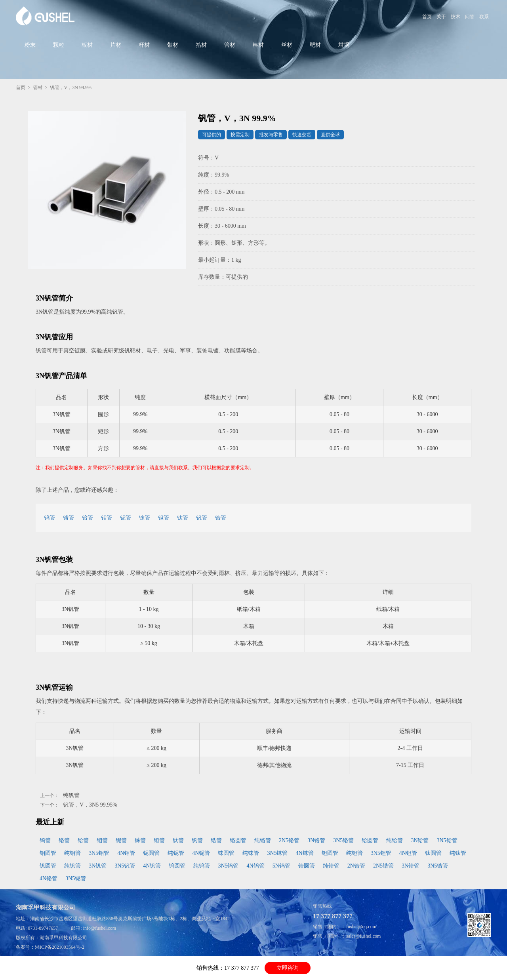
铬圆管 (238, 840)
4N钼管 (126, 853)
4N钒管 (152, 866)
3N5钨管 (228, 866)
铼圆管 (226, 853)
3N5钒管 (125, 866)
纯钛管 (458, 853)
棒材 (258, 45)
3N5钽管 (381, 853)
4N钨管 (256, 866)
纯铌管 (176, 853)
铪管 (88, 518)
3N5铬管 (343, 840)
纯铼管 (251, 853)
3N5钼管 (99, 853)
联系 (484, 17)
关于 (441, 17)
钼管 (107, 518)
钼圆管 (48, 853)
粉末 (30, 45)
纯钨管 (202, 866)
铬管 (69, 518)
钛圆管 (433, 853)
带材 (173, 45)
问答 (470, 17)
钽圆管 (330, 853)
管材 (230, 45)
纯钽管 (355, 853)
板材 (87, 45)
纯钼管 (72, 853)
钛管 (183, 518)
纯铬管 (263, 840)
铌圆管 (151, 853)
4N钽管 (408, 853)
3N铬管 (316, 840)
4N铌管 (201, 853)
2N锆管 (356, 866)
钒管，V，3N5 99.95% (90, 805)
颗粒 (59, 45)
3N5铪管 (447, 840)
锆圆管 (307, 866)
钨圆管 (177, 866)
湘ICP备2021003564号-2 (60, 947)
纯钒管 (71, 795)
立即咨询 (288, 968)
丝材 (287, 45)
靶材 (315, 45)
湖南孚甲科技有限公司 (63, 938)
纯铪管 (395, 840)
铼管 (145, 518)
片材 (116, 45)
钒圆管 (48, 866)
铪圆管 (370, 840)
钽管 (164, 518)
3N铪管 (420, 840)
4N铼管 (305, 853)
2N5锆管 (383, 866)
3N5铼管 (277, 853)
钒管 (202, 518)
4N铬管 (49, 878)
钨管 (50, 518)
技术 (456, 17)
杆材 (144, 45)
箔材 (201, 45)
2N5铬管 (289, 840)
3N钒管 (98, 866)
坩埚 (344, 45)
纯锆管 (331, 866)
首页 (427, 17)
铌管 (126, 518)
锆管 (221, 518)
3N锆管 (411, 866)
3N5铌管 (76, 878)
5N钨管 (281, 866)
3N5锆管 (438, 866)
